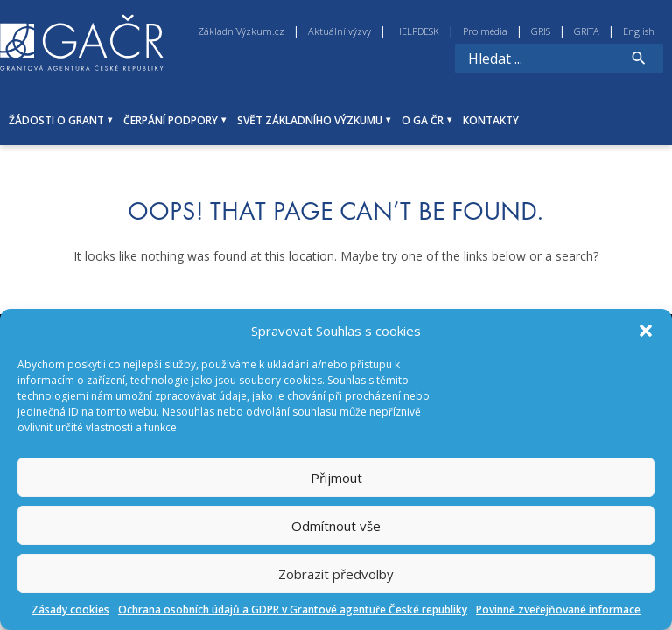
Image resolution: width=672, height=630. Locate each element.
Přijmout (336, 478)
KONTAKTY (491, 120)
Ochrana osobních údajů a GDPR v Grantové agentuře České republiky (293, 609)
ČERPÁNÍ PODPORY (171, 120)
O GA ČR (423, 120)
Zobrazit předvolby (336, 574)
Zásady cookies (70, 609)
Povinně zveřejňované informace (558, 609)
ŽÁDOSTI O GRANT (56, 120)
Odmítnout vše (336, 526)
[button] (646, 331)
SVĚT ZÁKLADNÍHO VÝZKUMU (310, 120)
